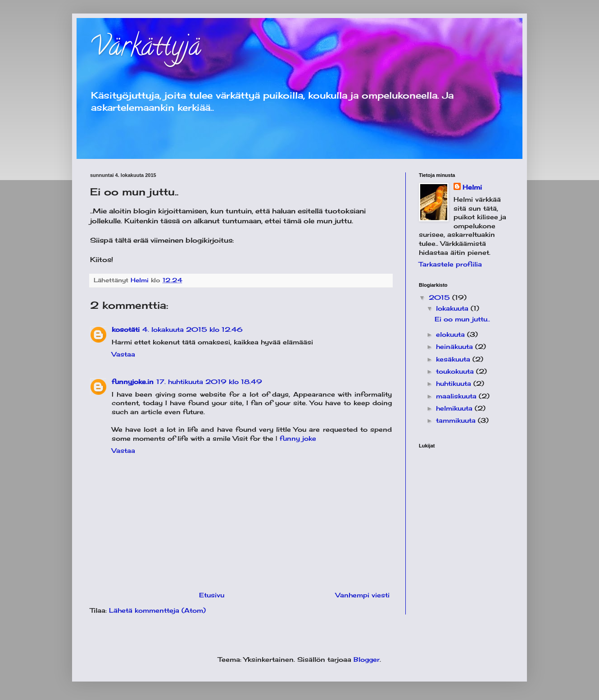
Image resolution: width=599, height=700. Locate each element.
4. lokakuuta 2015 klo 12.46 (193, 329)
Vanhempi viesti (363, 595)
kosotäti (126, 329)
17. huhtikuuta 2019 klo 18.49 (209, 382)
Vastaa (123, 354)
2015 (440, 297)
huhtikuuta (455, 383)
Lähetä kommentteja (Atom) (157, 610)
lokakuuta (453, 308)
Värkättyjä (145, 49)
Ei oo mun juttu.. (462, 319)
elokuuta (452, 334)
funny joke (298, 438)
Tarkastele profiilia (450, 264)
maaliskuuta (457, 396)
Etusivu (212, 595)
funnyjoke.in (133, 382)
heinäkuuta (456, 346)
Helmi (472, 187)
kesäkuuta (454, 359)
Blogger (367, 659)
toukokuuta (456, 371)
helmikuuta (455, 408)
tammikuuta (457, 420)
